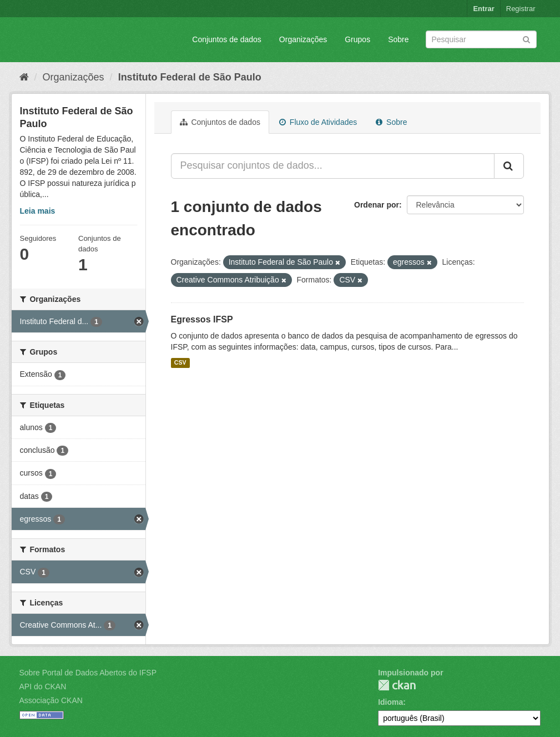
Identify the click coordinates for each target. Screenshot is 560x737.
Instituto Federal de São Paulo (190, 77)
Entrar (483, 9)
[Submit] (526, 39)
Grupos (357, 39)
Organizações (303, 39)
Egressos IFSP (202, 319)
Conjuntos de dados (227, 39)
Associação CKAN (51, 700)
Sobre (398, 39)
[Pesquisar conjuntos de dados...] (333, 166)
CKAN (397, 685)
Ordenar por (377, 205)
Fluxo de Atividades (318, 122)
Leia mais (38, 211)
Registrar (521, 9)
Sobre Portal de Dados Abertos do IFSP (88, 673)
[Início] (24, 77)
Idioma (390, 702)
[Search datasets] (481, 39)
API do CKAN (43, 686)
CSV (180, 363)
